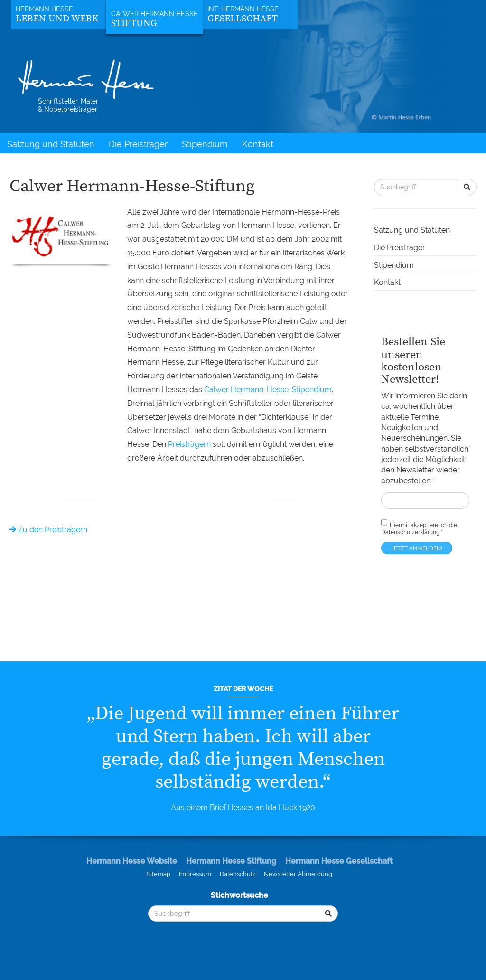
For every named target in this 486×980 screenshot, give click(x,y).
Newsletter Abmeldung (298, 874)
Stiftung (134, 24)
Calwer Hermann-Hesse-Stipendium (268, 390)
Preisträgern (189, 444)
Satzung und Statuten (51, 144)
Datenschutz (238, 874)
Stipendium (205, 144)
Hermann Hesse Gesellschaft (339, 861)
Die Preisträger (138, 144)
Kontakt (258, 144)
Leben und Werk (57, 19)
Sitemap (159, 874)
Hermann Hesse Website (132, 861)
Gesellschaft (243, 19)
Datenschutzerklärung (410, 532)
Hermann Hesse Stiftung (231, 861)
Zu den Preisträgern (48, 530)
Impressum (195, 874)
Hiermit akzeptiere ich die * (419, 526)
